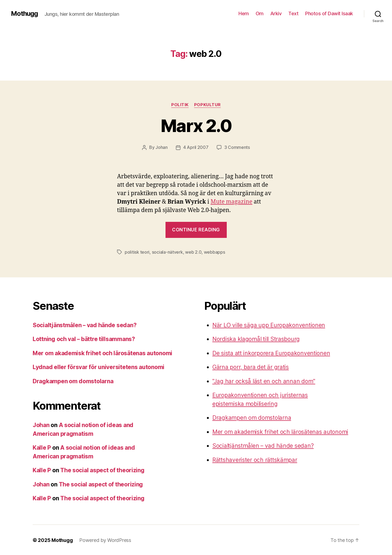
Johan (162, 147)
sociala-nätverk (167, 252)
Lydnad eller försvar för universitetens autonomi (99, 367)
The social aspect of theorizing (102, 470)
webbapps (215, 252)
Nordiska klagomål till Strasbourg (256, 338)
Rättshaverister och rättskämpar (255, 459)
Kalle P (42, 447)
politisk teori (137, 252)
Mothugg (24, 14)
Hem (244, 13)
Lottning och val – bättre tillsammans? (84, 338)
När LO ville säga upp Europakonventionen (269, 325)
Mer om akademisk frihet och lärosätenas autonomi (102, 353)
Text (293, 13)
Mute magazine (231, 202)
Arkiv (276, 13)
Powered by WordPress (105, 540)
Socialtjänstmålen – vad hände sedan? (85, 325)
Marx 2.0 (196, 126)
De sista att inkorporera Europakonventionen (271, 353)
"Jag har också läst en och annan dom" (264, 381)
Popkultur (207, 105)
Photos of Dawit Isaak (329, 13)
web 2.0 (193, 252)
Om (260, 13)
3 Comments (237, 147)
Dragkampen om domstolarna (73, 381)
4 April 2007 (196, 147)
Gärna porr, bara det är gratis (251, 367)
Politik (180, 105)
